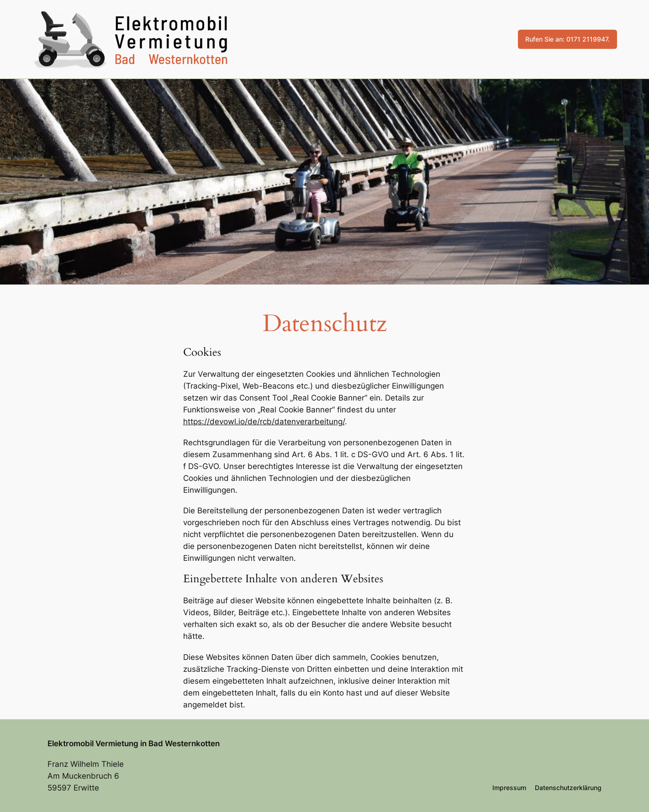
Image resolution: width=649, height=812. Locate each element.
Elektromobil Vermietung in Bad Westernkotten (134, 743)
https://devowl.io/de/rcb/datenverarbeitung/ (264, 422)
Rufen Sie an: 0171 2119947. (567, 39)
